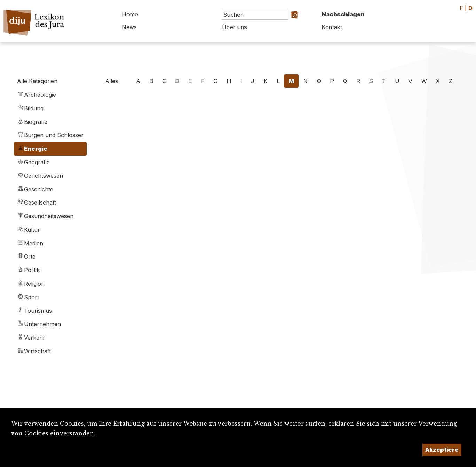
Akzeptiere (442, 450)
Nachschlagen (343, 14)
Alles (112, 81)
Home (130, 14)
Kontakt (332, 27)
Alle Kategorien (37, 81)
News (129, 27)
